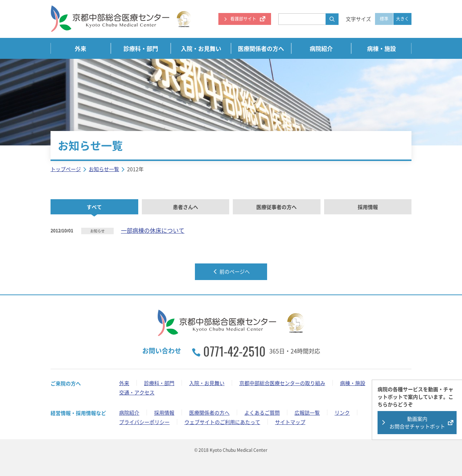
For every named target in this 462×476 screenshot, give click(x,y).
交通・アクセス (137, 392)
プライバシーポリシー (144, 422)
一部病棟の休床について (153, 230)
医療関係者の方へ (261, 48)
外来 (80, 48)
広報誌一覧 (307, 412)
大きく (402, 19)
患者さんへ (186, 207)
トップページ (66, 169)
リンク (342, 412)
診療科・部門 (141, 48)
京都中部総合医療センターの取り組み (282, 383)
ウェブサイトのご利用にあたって (222, 422)
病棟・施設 (382, 48)
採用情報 (368, 207)
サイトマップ (290, 422)
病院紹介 (321, 48)
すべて (94, 207)
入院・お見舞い (201, 48)
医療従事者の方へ (276, 207)
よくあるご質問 (262, 412)
